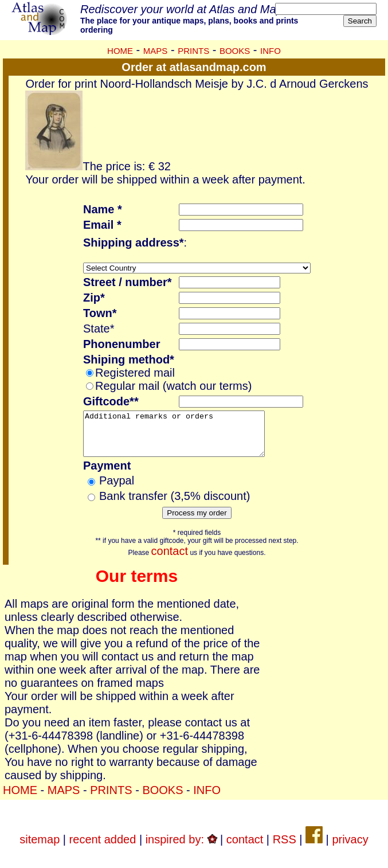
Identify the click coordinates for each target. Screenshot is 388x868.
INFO (271, 51)
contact (170, 560)
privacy (350, 848)
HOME (120, 51)
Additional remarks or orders (185, 438)
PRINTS (193, 51)
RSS (285, 848)
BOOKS (235, 51)
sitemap (40, 848)
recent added (103, 848)
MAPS (156, 51)
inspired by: (181, 848)
